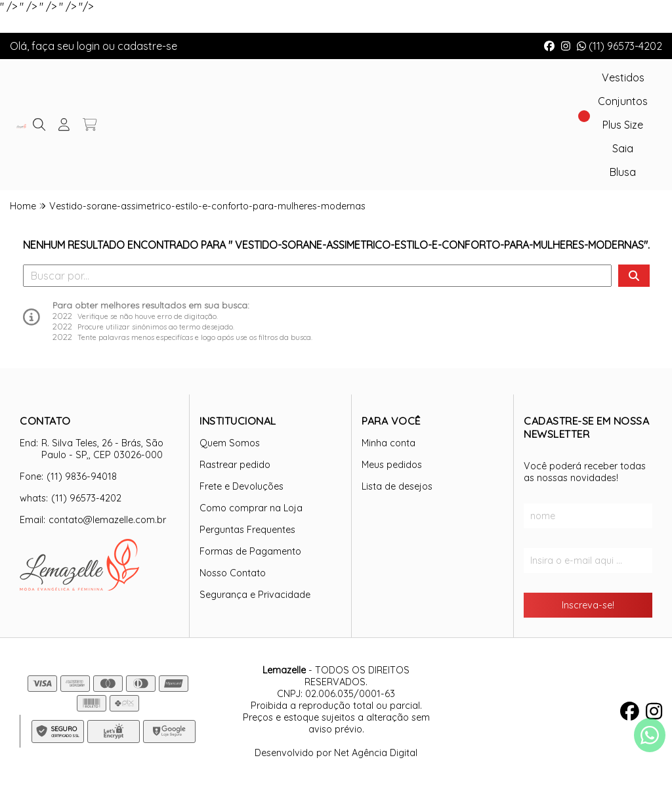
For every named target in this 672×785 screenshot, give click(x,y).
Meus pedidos (392, 465)
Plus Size (623, 125)
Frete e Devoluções (241, 486)
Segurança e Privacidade (255, 595)
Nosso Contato (233, 573)
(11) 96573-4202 (619, 46)
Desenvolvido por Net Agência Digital (336, 753)
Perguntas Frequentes (247, 530)
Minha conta (388, 443)
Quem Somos (230, 443)
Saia (623, 148)
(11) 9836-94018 (82, 477)
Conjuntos (623, 101)
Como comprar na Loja (251, 508)
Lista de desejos (397, 486)
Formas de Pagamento (250, 551)
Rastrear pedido (235, 465)
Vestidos (623, 77)
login (90, 46)
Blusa (623, 172)
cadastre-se (147, 46)
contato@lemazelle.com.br (107, 520)
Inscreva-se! (588, 605)
